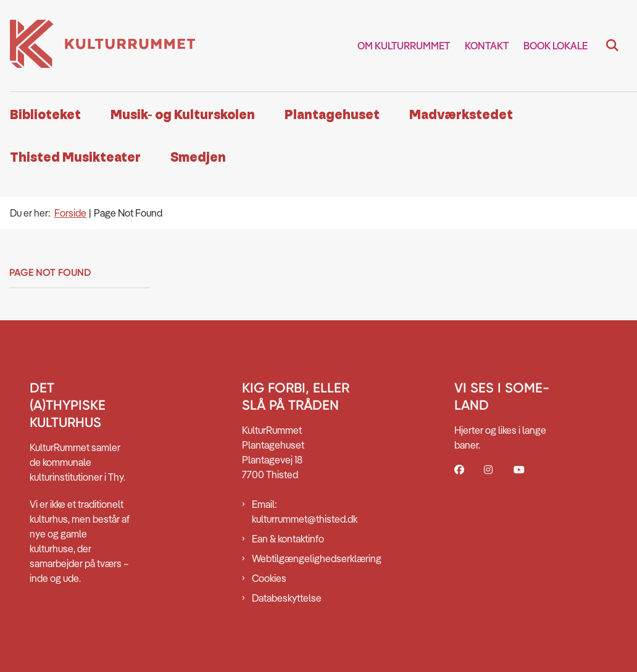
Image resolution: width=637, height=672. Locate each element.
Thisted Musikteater (75, 158)
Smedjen (198, 158)
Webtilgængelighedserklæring (304, 558)
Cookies (269, 578)
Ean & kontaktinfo (288, 539)
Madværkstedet (461, 115)
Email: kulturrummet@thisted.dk (304, 512)
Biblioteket (45, 115)
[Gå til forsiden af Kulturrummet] (98, 46)
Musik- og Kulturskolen (183, 115)
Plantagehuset (332, 115)
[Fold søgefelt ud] (612, 46)
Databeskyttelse (287, 598)
